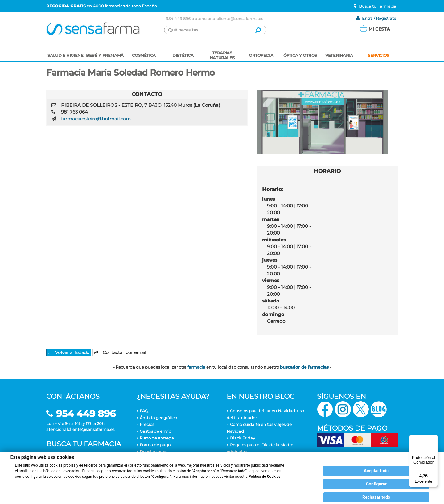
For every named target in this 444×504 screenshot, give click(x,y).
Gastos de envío (155, 431)
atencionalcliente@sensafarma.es (229, 19)
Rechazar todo (376, 497)
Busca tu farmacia (84, 444)
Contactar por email (120, 352)
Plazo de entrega (157, 438)
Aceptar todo (376, 471)
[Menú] (434, 439)
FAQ (144, 411)
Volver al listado (69, 352)
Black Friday (243, 438)
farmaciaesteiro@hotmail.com (96, 119)
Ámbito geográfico (158, 418)
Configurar (376, 484)
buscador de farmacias (304, 367)
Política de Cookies (265, 477)
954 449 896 (178, 19)
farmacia (196, 367)
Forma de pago (155, 445)
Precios (147, 424)
